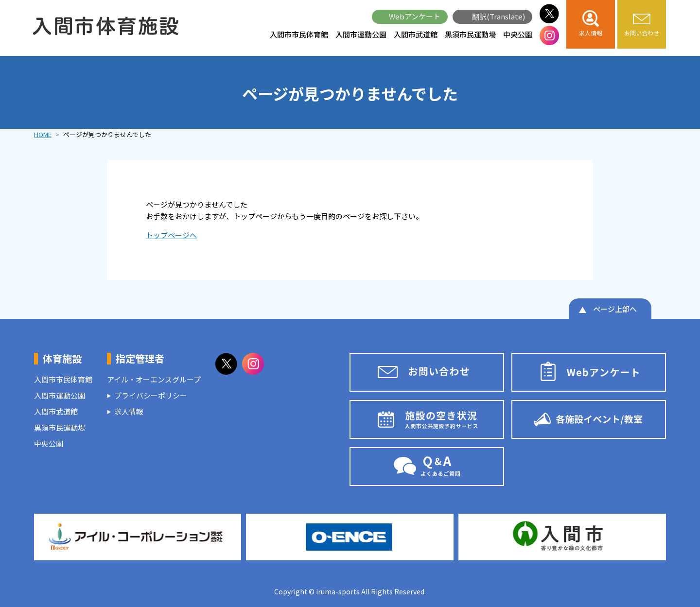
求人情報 (129, 411)
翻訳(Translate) (499, 16)
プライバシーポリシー (151, 395)
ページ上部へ (615, 309)
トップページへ (171, 235)
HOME (43, 134)
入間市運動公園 (361, 34)
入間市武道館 (416, 34)
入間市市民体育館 (299, 34)
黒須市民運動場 (470, 34)
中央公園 (518, 34)
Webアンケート (415, 16)
